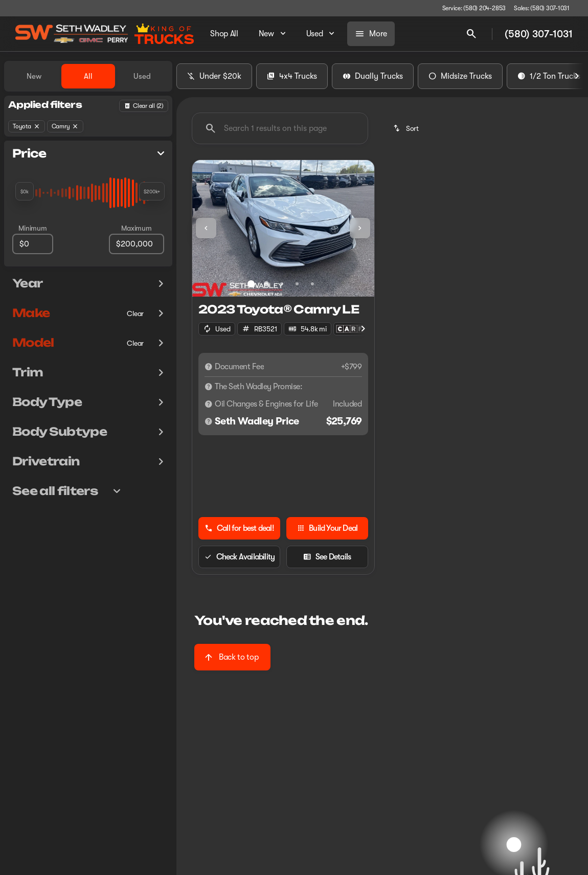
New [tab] (34, 76)
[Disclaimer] (209, 367)
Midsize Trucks (460, 76)
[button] (206, 228)
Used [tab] (142, 76)
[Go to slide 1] (251, 284)
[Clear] (135, 313)
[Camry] (65, 126)
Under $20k (214, 76)
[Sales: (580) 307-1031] (542, 8)
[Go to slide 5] (312, 284)
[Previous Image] (206, 228)
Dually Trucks (373, 76)
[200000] (137, 244)
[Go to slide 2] (266, 284)
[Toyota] (27, 126)
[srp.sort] (407, 128)
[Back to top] (232, 657)
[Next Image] (577, 76)
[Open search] (471, 34)
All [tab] (88, 76)
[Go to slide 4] (297, 284)
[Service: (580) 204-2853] (474, 8)
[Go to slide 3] (282, 284)
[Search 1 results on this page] (280, 128)
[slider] (25, 191)
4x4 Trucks (292, 76)
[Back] (144, 106)
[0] (33, 244)
